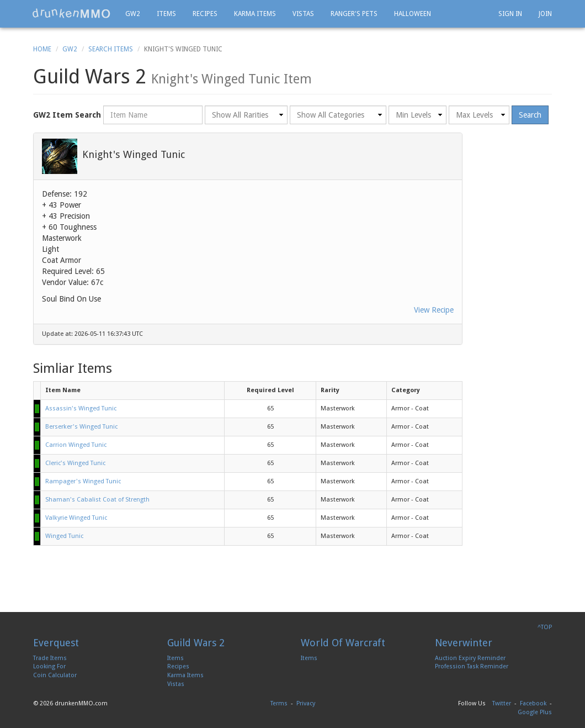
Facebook (533, 703)
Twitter (502, 703)
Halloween (413, 14)
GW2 (133, 14)
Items (166, 14)
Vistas (303, 14)
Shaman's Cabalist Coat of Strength (97, 500)
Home (42, 49)
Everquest (56, 643)
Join (545, 14)
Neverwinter (464, 643)
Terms (279, 703)
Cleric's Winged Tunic (75, 463)
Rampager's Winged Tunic (83, 481)
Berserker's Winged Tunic (81, 427)
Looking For (49, 666)
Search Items (111, 49)
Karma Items (255, 14)
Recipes (205, 14)
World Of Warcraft (343, 643)
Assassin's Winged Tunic (81, 408)
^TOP (545, 627)
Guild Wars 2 (196, 643)
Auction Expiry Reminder (470, 658)
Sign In (510, 14)
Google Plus (535, 712)
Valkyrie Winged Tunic (76, 518)
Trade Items (50, 658)
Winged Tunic (64, 536)
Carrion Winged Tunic (76, 445)
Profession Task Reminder (472, 666)
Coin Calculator (55, 675)
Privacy (306, 703)
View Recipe (434, 310)
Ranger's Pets (354, 14)
